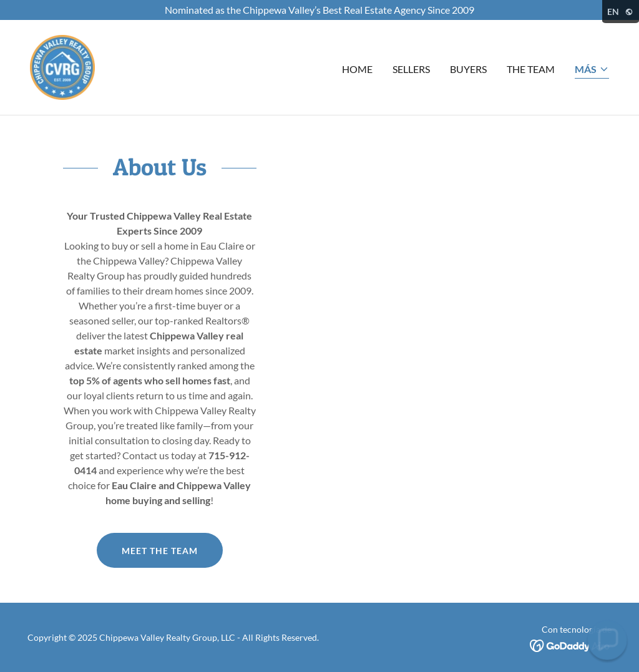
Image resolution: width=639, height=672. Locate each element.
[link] (62, 66)
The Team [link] (531, 69)
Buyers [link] (468, 69)
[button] (592, 70)
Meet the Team (160, 551)
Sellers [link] (411, 69)
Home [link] (357, 69)
